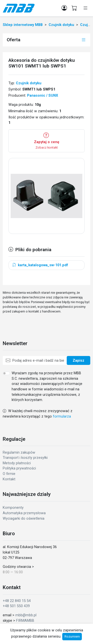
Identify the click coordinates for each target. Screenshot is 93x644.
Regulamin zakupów (19, 453)
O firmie (9, 474)
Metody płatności (17, 463)
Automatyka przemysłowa (24, 513)
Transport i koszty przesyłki (25, 458)
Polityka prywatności (19, 468)
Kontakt (9, 479)
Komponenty (13, 508)
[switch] (6, 373)
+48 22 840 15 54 (17, 601)
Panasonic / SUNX (43, 96)
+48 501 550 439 (16, 606)
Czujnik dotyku (29, 83)
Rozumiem (72, 636)
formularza (62, 416)
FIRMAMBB (25, 621)
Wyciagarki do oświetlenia (24, 519)
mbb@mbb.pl (26, 615)
